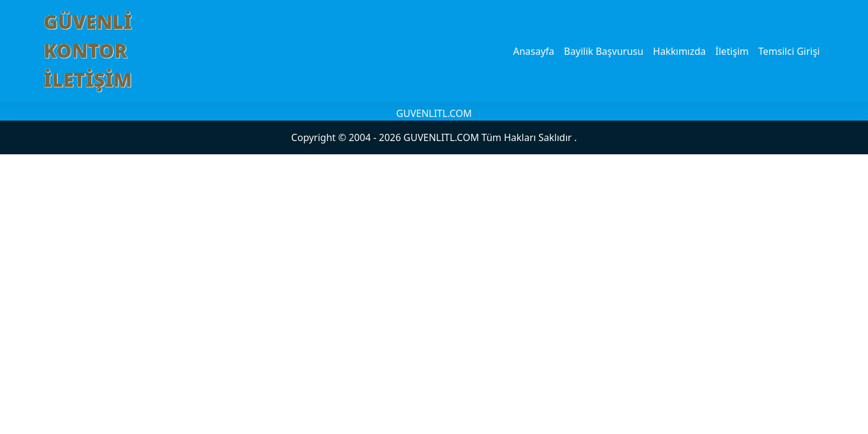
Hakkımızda (679, 51)
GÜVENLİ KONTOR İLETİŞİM (88, 50)
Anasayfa (533, 51)
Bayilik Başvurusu (604, 51)
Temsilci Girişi (789, 51)
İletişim (732, 51)
